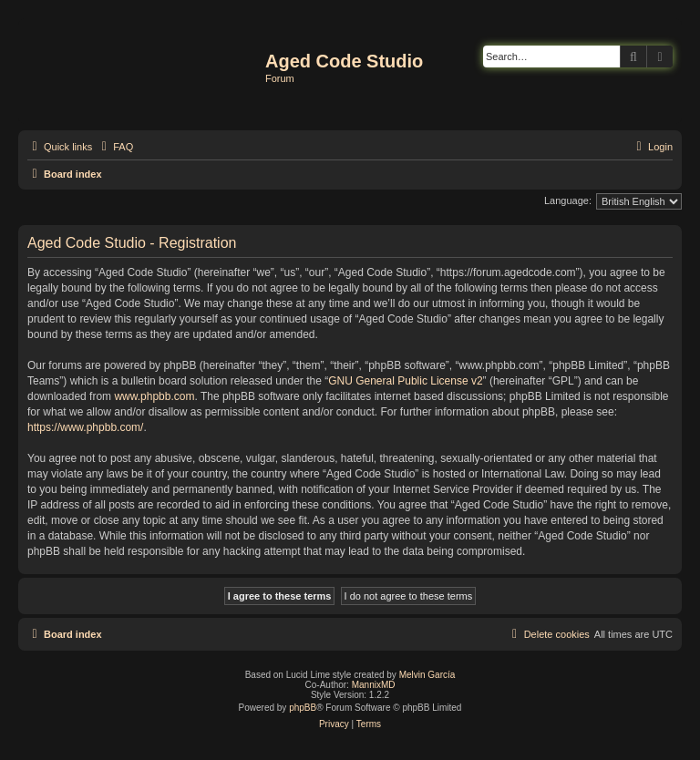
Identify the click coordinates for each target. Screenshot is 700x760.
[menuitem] (115, 147)
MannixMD (374, 685)
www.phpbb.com (154, 396)
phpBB (303, 708)
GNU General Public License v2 (405, 381)
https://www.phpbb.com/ (85, 427)
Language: (568, 200)
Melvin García (427, 675)
